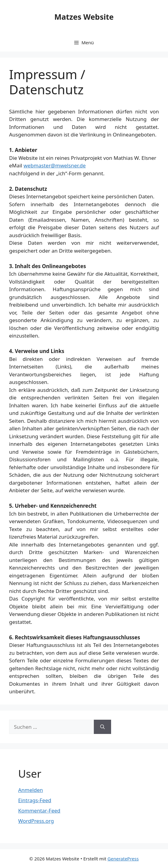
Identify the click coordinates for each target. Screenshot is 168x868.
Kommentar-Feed (39, 811)
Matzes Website (84, 17)
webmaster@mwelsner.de (55, 165)
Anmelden (31, 790)
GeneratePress (123, 859)
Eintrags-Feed (35, 800)
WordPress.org (36, 821)
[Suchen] (102, 727)
